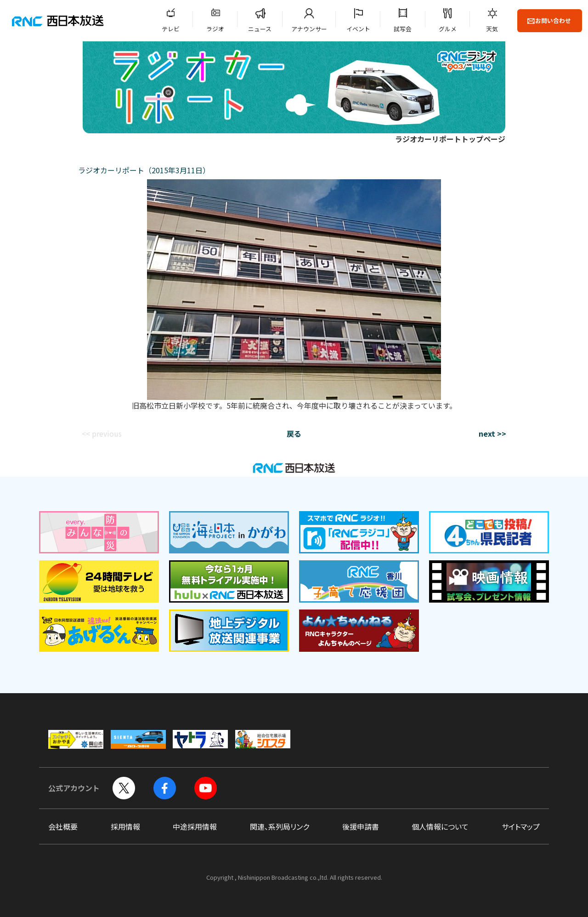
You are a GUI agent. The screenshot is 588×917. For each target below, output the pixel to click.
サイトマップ (521, 826)
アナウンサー (309, 29)
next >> (492, 433)
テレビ (171, 29)
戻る (294, 433)
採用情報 (125, 826)
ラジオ (215, 29)
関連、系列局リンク (280, 826)
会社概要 (63, 826)
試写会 (403, 29)
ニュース (260, 29)
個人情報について (440, 826)
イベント (358, 29)
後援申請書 (361, 826)
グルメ (448, 29)
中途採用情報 (195, 826)
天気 (492, 29)
